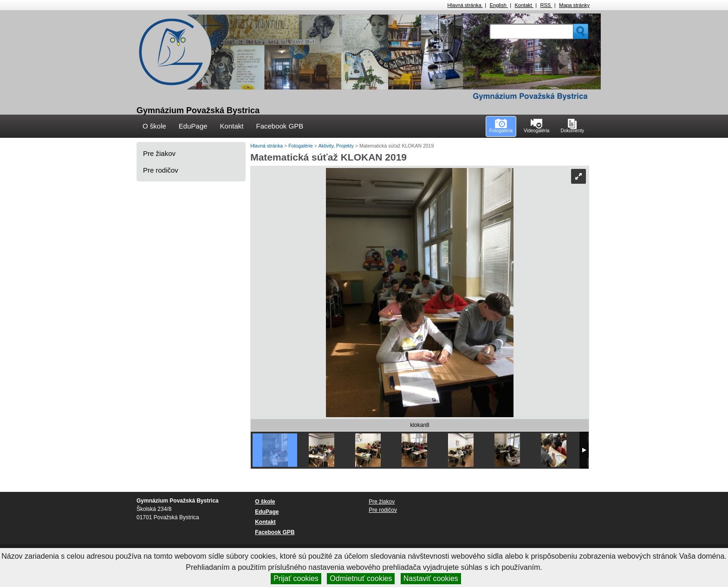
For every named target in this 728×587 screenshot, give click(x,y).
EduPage (193, 126)
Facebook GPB (279, 126)
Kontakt (524, 5)
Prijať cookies (296, 578)
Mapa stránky (574, 5)
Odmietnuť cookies (361, 578)
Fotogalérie (301, 146)
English (499, 5)
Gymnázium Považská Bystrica (198, 110)
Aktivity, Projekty (337, 146)
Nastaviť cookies (431, 578)
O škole (154, 126)
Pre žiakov (159, 153)
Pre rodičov (161, 170)
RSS (546, 5)
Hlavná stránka (465, 5)
